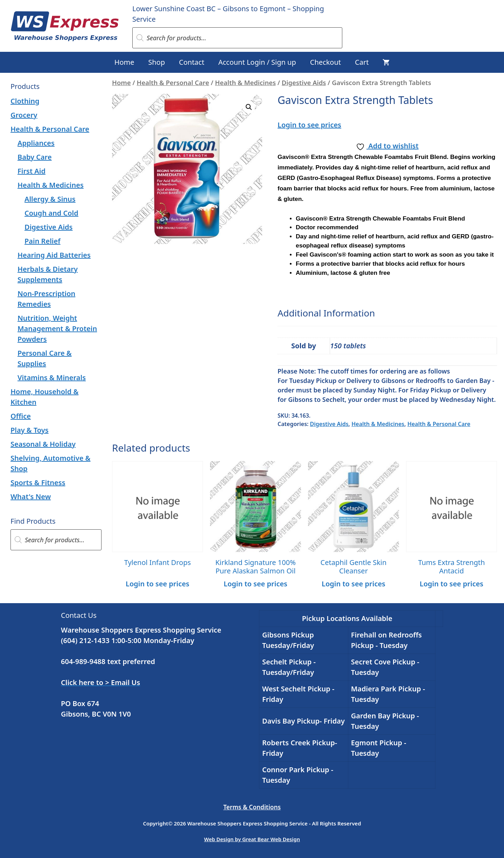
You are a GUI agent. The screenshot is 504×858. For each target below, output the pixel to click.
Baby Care (35, 157)
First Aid (31, 171)
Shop (157, 62)
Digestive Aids (304, 82)
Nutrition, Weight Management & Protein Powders (57, 329)
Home (124, 62)
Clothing (25, 101)
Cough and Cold (51, 213)
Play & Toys (30, 430)
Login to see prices (309, 125)
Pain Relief (43, 241)
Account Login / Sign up (257, 62)
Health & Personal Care (173, 82)
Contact (191, 62)
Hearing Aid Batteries (54, 255)
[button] (249, 107)
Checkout (325, 62)
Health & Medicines (245, 82)
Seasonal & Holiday (43, 444)
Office (21, 416)
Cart (362, 62)
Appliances (36, 143)
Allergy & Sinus (50, 199)
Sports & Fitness (38, 483)
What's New (31, 497)
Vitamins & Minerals (52, 378)
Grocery (24, 115)
